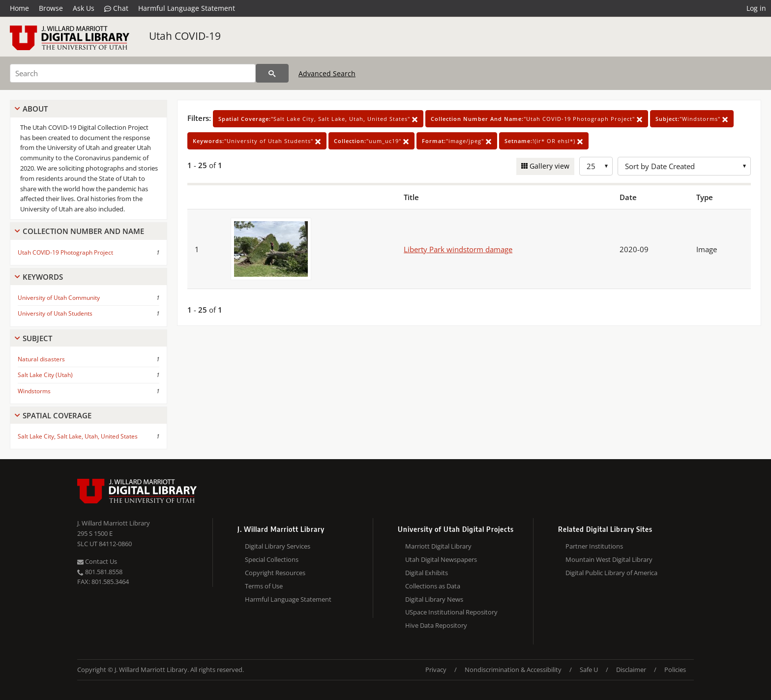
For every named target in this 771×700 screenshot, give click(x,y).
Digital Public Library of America (611, 573)
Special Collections (272, 559)
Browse (51, 8)
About (35, 109)
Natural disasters (41, 359)
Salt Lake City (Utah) (45, 375)
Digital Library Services (278, 546)
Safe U (589, 670)
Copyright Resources (275, 573)
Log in (756, 8)
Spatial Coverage (57, 415)
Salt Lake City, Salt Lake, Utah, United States (78, 436)
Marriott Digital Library (438, 546)
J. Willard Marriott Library (114, 523)
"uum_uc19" (371, 141)
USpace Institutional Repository (451, 612)
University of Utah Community (59, 298)
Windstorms (34, 391)
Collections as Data (433, 586)
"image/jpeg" (457, 141)
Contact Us (97, 561)
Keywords (43, 277)
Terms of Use (264, 586)
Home (19, 8)
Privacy (436, 670)
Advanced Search (327, 73)
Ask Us (84, 8)
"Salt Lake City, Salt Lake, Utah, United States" (318, 119)
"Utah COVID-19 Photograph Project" (537, 119)
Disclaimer (631, 670)
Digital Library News (434, 599)
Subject (37, 338)
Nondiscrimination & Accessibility (513, 670)
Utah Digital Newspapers (441, 559)
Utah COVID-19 (185, 36)
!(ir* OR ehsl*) (544, 141)
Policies (675, 670)
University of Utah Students (55, 313)
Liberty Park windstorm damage (458, 249)
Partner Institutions (594, 546)
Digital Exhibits (427, 573)
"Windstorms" (692, 119)
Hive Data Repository (436, 625)
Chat (116, 8)
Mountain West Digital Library (609, 559)
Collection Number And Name (83, 231)
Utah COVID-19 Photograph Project (65, 252)
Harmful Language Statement (187, 8)
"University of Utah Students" (257, 141)
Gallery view (549, 166)
